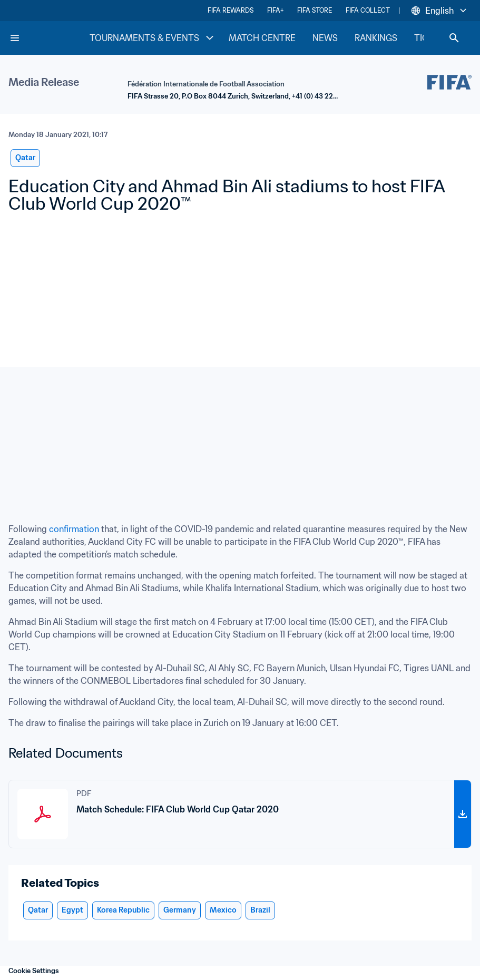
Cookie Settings (34, 971)
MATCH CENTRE (262, 38)
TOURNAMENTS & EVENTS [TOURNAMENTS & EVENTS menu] (153, 38)
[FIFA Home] (49, 38)
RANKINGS (376, 38)
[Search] (454, 38)
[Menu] (15, 38)
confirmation (74, 529)
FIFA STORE (315, 10)
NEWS (325, 38)
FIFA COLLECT (368, 10)
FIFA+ (275, 10)
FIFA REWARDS (231, 10)
